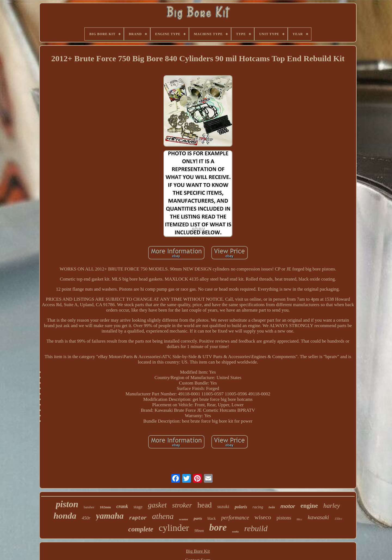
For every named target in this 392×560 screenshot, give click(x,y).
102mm (105, 507)
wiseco (263, 517)
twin (272, 507)
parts (198, 518)
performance (235, 518)
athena (163, 516)
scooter (184, 519)
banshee (89, 507)
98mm (199, 531)
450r (86, 518)
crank (122, 506)
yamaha (110, 516)
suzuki (223, 507)
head (205, 505)
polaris (241, 507)
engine (309, 506)
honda (65, 516)
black (212, 519)
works (235, 532)
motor (288, 506)
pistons (284, 518)
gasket (157, 505)
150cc (339, 519)
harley (332, 506)
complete (141, 529)
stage (138, 507)
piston (67, 504)
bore (218, 527)
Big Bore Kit (198, 551)
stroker (182, 505)
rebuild (256, 528)
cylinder (174, 528)
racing (258, 507)
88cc (300, 519)
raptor (138, 518)
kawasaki (318, 517)
